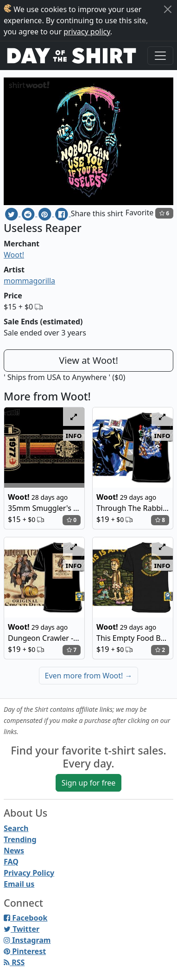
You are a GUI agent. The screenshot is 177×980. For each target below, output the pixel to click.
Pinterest (25, 951)
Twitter (22, 929)
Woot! (14, 255)
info (74, 435)
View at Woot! (88, 360)
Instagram (27, 940)
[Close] (168, 9)
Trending (20, 839)
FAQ (11, 862)
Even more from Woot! (89, 676)
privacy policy (87, 32)
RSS (14, 962)
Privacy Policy (29, 873)
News (14, 851)
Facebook (25, 918)
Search (16, 828)
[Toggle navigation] (160, 56)
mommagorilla (29, 281)
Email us (19, 884)
